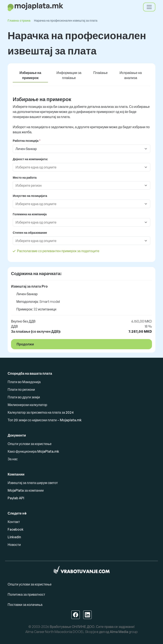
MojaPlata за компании (26, 490)
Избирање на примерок (30, 75)
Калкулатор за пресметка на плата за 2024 (41, 412)
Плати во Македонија (24, 382)
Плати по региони (21, 389)
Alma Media (119, 632)
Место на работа (25, 177)
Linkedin (14, 537)
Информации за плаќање (69, 75)
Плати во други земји (24, 397)
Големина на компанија (30, 214)
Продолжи (25, 344)
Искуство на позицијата (30, 196)
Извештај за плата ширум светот (33, 483)
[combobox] (77, 167)
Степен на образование (30, 233)
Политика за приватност (26, 594)
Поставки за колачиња (25, 605)
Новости (14, 545)
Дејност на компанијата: (30, 159)
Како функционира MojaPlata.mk (33, 451)
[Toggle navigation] (149, 7)
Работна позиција (26, 141)
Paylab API (16, 498)
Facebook (16, 529)
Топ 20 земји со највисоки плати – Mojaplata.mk (45, 420)
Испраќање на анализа (131, 75)
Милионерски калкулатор (27, 405)
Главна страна (19, 20)
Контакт (14, 522)
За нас (13, 459)
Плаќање (101, 73)
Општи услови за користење (30, 444)
